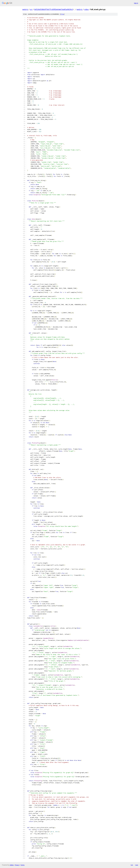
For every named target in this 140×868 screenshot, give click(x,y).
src (31, 9)
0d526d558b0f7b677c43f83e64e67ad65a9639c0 (54, 9)
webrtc (25, 9)
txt (132, 865)
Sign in (136, 3)
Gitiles (12, 865)
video (86, 9)
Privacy (17, 865)
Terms (22, 865)
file (62, 14)
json (136, 865)
